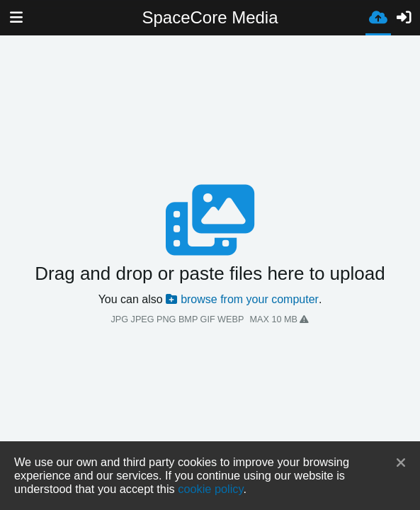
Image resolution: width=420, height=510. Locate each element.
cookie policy (210, 489)
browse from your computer (242, 299)
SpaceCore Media (210, 17)
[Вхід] (404, 18)
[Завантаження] (378, 17)
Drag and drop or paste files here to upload (210, 273)
